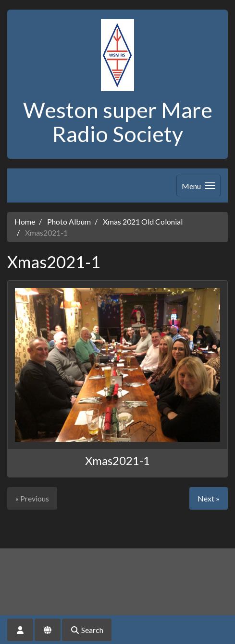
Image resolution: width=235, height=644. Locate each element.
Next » (209, 498)
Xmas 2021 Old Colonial (143, 221)
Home (25, 221)
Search (87, 630)
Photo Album (69, 221)
